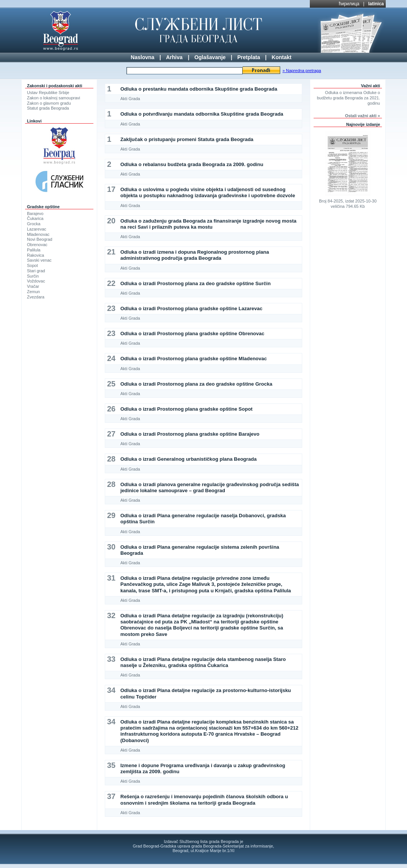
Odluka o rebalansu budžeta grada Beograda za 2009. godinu (192, 164)
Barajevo (35, 213)
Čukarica (35, 218)
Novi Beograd (40, 239)
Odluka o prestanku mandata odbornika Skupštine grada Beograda (199, 89)
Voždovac (36, 281)
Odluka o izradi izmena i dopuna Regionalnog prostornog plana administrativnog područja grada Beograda (195, 255)
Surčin (33, 276)
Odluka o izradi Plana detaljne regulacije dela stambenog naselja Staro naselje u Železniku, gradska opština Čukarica (203, 662)
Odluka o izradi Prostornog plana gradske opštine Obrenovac (192, 334)
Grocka (34, 224)
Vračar (33, 286)
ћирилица (349, 4)
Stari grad (36, 271)
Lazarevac (37, 229)
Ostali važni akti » (363, 116)
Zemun (33, 292)
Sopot (32, 265)
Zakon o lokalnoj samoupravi (54, 98)
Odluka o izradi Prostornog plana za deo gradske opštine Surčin (196, 283)
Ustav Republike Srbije (48, 93)
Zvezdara (36, 297)
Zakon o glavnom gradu (49, 103)
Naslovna (142, 57)
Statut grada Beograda (48, 108)
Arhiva (174, 57)
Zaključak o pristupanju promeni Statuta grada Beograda (187, 139)
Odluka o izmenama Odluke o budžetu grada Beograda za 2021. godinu (349, 98)
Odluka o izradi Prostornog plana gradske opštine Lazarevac (191, 308)
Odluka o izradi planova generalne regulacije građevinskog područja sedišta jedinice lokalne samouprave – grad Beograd (210, 487)
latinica (376, 4)
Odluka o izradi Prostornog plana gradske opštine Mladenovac (194, 359)
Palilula (34, 250)
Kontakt (282, 57)
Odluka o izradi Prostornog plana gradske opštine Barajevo (190, 434)
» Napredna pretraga (302, 71)
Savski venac (39, 260)
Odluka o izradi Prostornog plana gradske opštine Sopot (186, 409)
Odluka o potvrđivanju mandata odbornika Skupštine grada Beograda (202, 114)
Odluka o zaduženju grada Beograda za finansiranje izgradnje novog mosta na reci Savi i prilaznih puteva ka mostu (208, 224)
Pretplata (249, 57)
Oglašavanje (210, 57)
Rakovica (35, 255)
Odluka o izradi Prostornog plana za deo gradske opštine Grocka (196, 384)
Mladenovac (38, 234)
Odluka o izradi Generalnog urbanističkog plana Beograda (189, 459)
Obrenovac (37, 245)
